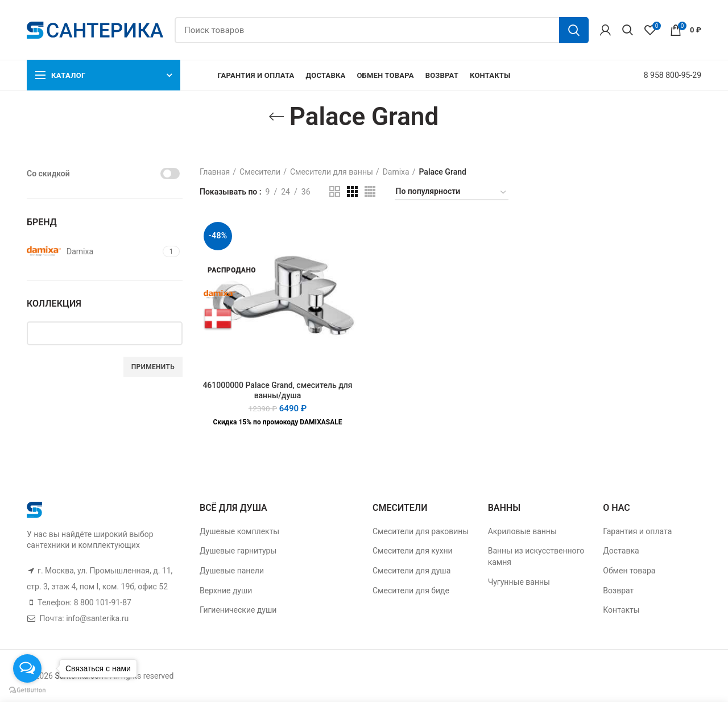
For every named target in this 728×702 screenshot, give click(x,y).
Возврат (618, 590)
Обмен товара (629, 571)
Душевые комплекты (239, 531)
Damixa (396, 172)
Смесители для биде (411, 590)
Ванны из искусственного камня (536, 556)
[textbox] (113, 333)
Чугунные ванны (519, 582)
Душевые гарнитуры (238, 551)
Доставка (621, 551)
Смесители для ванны (332, 172)
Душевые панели (232, 571)
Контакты (621, 610)
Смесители (260, 172)
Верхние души (226, 590)
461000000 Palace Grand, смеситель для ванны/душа (277, 390)
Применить (153, 367)
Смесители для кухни (413, 551)
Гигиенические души (238, 610)
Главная (215, 172)
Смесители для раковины (421, 531)
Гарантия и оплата (637, 531)
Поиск (574, 30)
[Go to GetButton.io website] (27, 690)
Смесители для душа (411, 571)
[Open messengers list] (27, 668)
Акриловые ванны (522, 531)
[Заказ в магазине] (452, 193)
